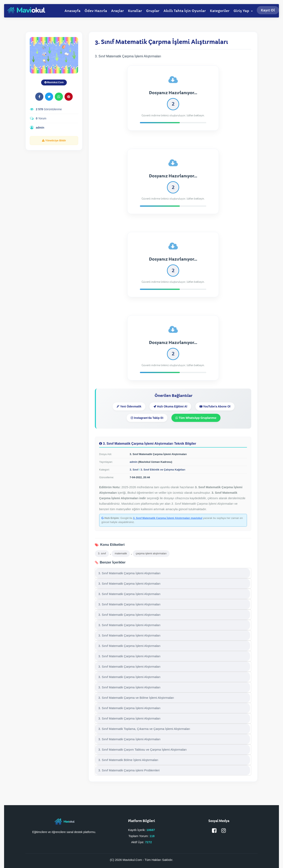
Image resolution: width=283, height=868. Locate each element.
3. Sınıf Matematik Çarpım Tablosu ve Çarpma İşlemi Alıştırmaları (143, 750)
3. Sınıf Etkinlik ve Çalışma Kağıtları (163, 470)
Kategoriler (220, 11)
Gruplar (153, 11)
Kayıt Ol (268, 10)
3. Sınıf (134, 470)
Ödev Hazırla (96, 11)
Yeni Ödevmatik (129, 406)
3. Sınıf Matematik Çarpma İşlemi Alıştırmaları (129, 573)
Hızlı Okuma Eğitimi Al (170, 406)
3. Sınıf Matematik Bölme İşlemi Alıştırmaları (128, 760)
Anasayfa (72, 11)
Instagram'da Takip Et (147, 418)
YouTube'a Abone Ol (215, 406)
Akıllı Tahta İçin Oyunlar (185, 11)
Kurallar (135, 11)
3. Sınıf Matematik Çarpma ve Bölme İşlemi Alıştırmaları (136, 698)
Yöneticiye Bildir (54, 140)
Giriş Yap (243, 11)
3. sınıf (102, 553)
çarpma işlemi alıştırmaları (151, 553)
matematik (121, 553)
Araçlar (118, 11)
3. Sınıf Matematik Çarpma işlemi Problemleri (129, 770)
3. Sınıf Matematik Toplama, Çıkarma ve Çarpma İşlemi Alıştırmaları (144, 729)
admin (40, 128)
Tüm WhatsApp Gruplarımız (196, 418)
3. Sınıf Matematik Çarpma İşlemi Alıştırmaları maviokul (168, 518)
